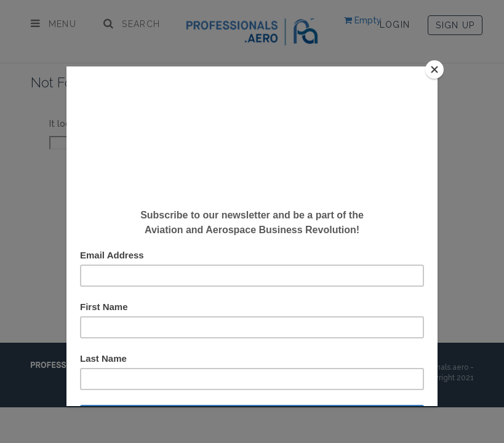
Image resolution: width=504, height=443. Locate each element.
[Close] (434, 70)
